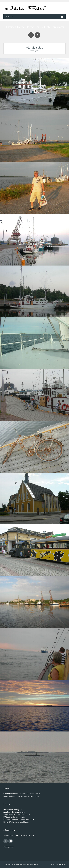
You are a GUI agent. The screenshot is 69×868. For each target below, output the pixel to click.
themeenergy (60, 864)
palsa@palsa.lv (33, 796)
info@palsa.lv (35, 794)
